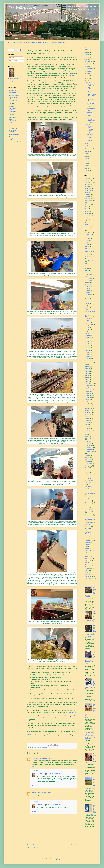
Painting (87, 457)
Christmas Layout (90, 229)
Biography (88, 205)
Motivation (88, 423)
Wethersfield (88, 565)
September (90, 69)
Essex (87, 297)
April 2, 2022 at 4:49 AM (54, 774)
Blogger (59, 859)
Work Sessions (89, 578)
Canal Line (88, 215)
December (90, 62)
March (89, 144)
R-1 (86, 485)
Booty (87, 211)
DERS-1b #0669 (89, 251)
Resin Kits (88, 505)
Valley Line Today (90, 553)
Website (87, 563)
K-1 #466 (87, 379)
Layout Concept (89, 386)
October (89, 66)
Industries (88, 333)
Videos (87, 557)
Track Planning (89, 540)
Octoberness (88, 446)
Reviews (87, 507)
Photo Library (89, 464)
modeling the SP (14, 127)
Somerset (52, 237)
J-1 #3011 (88, 344)
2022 (87, 59)
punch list (74, 197)
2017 (87, 161)
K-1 (86, 365)
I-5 (86, 331)
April (88, 81)
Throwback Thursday (88, 533)
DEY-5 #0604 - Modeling (89, 281)
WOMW (87, 573)
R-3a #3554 (88, 491)
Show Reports (89, 523)
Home (52, 845)
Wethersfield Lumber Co (88, 568)
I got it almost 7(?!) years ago (49, 351)
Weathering (88, 561)
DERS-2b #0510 (89, 260)
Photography (88, 466)
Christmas (88, 227)
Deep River (88, 241)
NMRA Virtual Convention (89, 443)
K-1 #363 (87, 375)
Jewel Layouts (89, 363)
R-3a (86, 489)
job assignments (54, 394)
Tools (86, 538)
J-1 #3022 (88, 356)
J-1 (86, 340)
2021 (87, 151)
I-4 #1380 (88, 329)
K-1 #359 (87, 373)
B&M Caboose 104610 (89, 191)
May (88, 78)
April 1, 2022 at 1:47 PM (45, 758)
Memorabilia (88, 408)
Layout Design (89, 391)
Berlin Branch (89, 201)
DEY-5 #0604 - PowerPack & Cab (91, 100)
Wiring (87, 570)
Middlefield (88, 410)
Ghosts (87, 307)
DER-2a (87, 245)
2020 (87, 154)
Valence (87, 549)
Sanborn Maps (89, 515)
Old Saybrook (89, 448)
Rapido (87, 497)
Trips (86, 547)
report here (57, 61)
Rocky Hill (88, 509)
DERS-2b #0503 (89, 257)
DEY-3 (87, 272)
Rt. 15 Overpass (89, 511)
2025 (87, 52)
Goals (87, 309)
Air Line (87, 184)
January (89, 148)
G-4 (86, 305)
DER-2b (87, 247)
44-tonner (88, 180)
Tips (86, 536)
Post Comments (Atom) (41, 848)
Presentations (89, 474)
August (89, 71)
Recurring (88, 499)
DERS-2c (88, 264)
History (87, 327)
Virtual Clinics (89, 559)
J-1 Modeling (89, 358)
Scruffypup (35, 758)
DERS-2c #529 (89, 266)
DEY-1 (87, 270)
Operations (88, 455)
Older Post (74, 845)
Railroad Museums (90, 493)
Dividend (87, 293)
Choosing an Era (90, 219)
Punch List (44, 748)
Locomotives (88, 406)
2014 (87, 168)
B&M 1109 (88, 189)
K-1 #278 (87, 367)
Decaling (87, 239)
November (90, 64)
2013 (87, 171)
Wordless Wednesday (88, 575)
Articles (87, 187)
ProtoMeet (88, 478)
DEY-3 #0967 (89, 274)
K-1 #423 (87, 377)
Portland (87, 472)
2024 (87, 55)
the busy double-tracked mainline (66, 399)
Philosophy (88, 462)
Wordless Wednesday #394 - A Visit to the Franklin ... (91, 86)
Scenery (87, 517)
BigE (86, 203)
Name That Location (88, 428)
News (86, 434)
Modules (87, 421)
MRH (86, 425)
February (89, 146)
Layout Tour (88, 394)
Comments (13, 61)
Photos (87, 468)
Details (87, 268)
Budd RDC (88, 213)
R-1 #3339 (88, 487)
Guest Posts (88, 319)
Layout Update (89, 396)
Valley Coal (88, 551)
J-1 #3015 (88, 348)
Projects (87, 476)
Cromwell (88, 234)
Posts (12, 58)
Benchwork (88, 198)
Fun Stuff (87, 303)
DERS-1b (88, 249)
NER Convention (90, 431)
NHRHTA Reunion (90, 438)
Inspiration (88, 337)
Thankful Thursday (90, 529)
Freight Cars (88, 301)
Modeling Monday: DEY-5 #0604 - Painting (91, 120)
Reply (33, 767)
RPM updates (12, 138)
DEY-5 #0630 (89, 286)
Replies (36, 770)
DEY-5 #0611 (89, 284)
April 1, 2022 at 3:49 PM (44, 792)
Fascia (87, 299)
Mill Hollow (88, 414)
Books (87, 209)
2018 (87, 159)
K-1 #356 (87, 371)
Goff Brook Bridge (90, 311)
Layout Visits (88, 398)
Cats (86, 217)
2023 (87, 57)
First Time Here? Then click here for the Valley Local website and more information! (37, 42)
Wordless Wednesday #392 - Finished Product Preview (91, 129)
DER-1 (87, 243)
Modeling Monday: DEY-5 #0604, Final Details (91, 93)
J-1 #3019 (88, 354)
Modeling (87, 419)
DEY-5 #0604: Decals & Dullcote (90, 105)
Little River (88, 404)
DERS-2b (88, 255)
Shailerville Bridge (90, 519)
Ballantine (88, 196)
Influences (88, 335)
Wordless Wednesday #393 (91, 114)
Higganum (88, 323)
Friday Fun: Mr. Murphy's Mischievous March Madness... (91, 138)
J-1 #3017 (88, 352)
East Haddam (89, 295)
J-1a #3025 (88, 361)
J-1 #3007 (88, 342)
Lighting (87, 402)
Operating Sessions (36, 748)
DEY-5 (87, 277)
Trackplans (88, 542)
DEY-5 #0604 (89, 279)
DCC (86, 236)
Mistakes (87, 417)
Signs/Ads (88, 525)
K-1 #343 (87, 369)
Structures (88, 527)
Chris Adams (40, 774)
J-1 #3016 (88, 350)
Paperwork (88, 460)
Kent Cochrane (89, 384)
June (88, 76)
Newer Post (30, 845)
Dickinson (88, 291)
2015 (87, 166)
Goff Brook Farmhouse (88, 316)
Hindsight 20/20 (89, 325)
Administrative (89, 182)
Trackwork (88, 544)
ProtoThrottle (89, 481)
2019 (87, 156)
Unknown (34, 792)
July (88, 74)
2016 (87, 163)
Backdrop (88, 194)
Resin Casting (89, 503)
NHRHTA (87, 436)
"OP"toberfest (89, 178)
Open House (88, 450)
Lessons (87, 400)
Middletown (88, 412)
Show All (19, 142)
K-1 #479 (87, 382)
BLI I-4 (87, 207)
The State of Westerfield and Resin (13, 111)
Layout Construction (88, 389)
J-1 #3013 (88, 346)
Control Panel (89, 232)
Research (88, 501)
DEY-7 (87, 288)
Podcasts (87, 470)
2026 (87, 50)
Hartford (87, 321)
